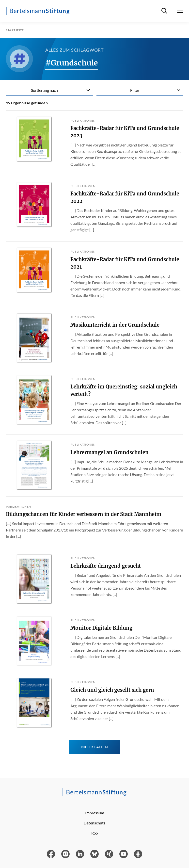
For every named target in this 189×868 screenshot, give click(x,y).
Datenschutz (94, 823)
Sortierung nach (44, 90)
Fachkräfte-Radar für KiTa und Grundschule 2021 (125, 263)
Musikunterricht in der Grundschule (115, 325)
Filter (135, 90)
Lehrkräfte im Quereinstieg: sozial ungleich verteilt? (124, 390)
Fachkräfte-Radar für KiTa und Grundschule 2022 (125, 197)
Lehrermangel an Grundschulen (110, 452)
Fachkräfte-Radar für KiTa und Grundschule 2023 (125, 132)
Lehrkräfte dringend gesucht (106, 566)
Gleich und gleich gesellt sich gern (112, 690)
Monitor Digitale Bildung (101, 628)
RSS (94, 833)
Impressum (95, 813)
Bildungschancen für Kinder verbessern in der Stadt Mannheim (84, 514)
